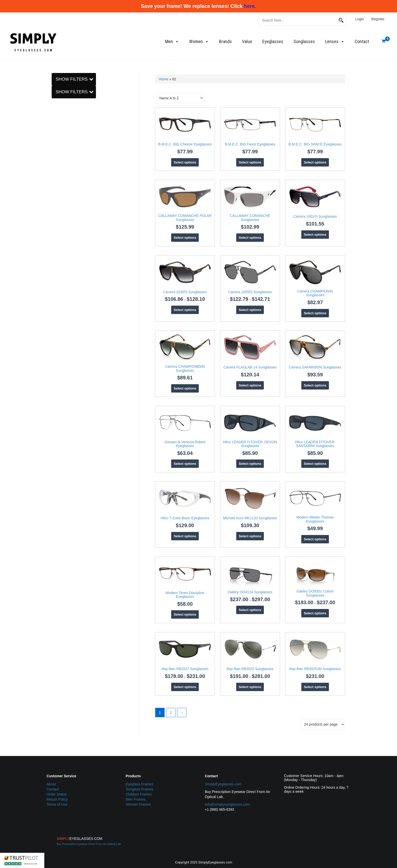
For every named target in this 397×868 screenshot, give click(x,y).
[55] (55, 165)
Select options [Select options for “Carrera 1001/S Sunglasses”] (315, 235)
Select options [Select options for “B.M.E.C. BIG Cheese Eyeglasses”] (185, 162)
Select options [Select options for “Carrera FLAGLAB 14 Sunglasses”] (250, 385)
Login (360, 19)
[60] (55, 193)
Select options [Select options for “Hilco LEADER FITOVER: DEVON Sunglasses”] (250, 464)
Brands (225, 41)
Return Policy (57, 799)
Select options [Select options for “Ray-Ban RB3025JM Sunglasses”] (315, 687)
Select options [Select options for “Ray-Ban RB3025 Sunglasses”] (250, 687)
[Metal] (55, 125)
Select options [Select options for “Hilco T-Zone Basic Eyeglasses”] (185, 536)
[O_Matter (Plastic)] (55, 139)
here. (250, 6)
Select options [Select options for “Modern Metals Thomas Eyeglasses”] (315, 539)
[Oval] (55, 247)
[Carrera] (55, 338)
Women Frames (138, 804)
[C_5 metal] (55, 118)
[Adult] (55, 280)
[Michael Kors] (55, 566)
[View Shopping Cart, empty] (384, 41)
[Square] (55, 261)
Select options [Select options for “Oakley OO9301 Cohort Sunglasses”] (315, 613)
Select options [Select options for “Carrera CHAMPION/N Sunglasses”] (315, 313)
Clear (60, 77)
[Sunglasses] (55, 101)
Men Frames (136, 799)
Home (163, 79)
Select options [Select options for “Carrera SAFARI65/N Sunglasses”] (315, 385)
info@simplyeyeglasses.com (227, 804)
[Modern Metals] (55, 573)
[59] (55, 186)
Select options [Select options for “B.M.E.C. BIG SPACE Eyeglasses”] (315, 162)
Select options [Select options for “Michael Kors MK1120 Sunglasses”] (250, 536)
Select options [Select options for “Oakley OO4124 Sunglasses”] (250, 610)
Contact (362, 41)
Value (247, 41)
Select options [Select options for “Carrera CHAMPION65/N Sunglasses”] (185, 388)
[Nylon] (55, 132)
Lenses (335, 42)
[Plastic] (55, 146)
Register (378, 19)
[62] (55, 200)
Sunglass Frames (140, 789)
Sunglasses (304, 41)
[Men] (55, 300)
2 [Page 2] (171, 713)
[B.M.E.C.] (55, 324)
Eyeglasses (273, 41)
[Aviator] (55, 219)
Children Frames (139, 794)
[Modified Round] (55, 233)
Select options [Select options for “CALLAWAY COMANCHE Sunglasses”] (250, 238)
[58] (55, 179)
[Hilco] (55, 359)
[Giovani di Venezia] (55, 352)
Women (199, 42)
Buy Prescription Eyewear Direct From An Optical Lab (89, 844)
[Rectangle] (55, 254)
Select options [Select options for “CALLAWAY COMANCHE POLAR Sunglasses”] (185, 238)
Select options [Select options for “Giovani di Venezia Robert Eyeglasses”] (185, 464)
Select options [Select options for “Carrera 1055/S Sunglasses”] (250, 310)
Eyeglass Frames (140, 784)
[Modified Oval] (55, 226)
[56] (55, 172)
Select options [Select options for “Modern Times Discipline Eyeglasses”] (185, 614)
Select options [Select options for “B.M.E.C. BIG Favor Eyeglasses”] (250, 162)
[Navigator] (55, 240)
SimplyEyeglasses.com (223, 784)
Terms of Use (57, 804)
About (51, 784)
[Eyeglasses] (55, 94)
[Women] (55, 306)
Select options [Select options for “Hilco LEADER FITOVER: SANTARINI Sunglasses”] (315, 464)
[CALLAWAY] (55, 331)
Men (172, 42)
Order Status (57, 794)
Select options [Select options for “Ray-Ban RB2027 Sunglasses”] (185, 687)
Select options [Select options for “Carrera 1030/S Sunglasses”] (185, 310)
